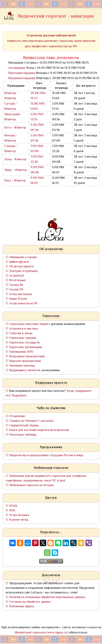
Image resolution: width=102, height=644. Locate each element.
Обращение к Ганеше (23, 257)
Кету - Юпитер (15, 128)
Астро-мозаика (19, 515)
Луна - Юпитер (15, 160)
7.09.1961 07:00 (37, 149)
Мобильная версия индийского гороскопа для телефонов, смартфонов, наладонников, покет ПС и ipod (46, 479)
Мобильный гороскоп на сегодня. (32, 485)
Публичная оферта (22, 607)
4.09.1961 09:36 (37, 128)
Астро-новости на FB (23, 304)
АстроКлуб (17, 276)
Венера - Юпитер (11, 138)
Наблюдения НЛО (21, 352)
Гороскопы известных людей (29, 324)
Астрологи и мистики (24, 329)
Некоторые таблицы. (23, 435)
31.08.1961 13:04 (38, 107)
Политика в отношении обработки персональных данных (47, 597)
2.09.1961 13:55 (37, 117)
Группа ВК (16, 285)
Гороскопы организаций (25, 347)
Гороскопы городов (23, 338)
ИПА (12, 511)
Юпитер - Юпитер (11, 96)
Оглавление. (17, 416)
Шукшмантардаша (22, 78)
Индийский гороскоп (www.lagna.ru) (41, 633)
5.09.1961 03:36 (37, 138)
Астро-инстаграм (21, 294)
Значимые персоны (22, 366)
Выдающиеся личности (25, 371)
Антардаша (17, 68)
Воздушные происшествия (27, 357)
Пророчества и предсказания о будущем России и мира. (46, 456)
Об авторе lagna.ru (21, 267)
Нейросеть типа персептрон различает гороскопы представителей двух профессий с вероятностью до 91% (51, 41)
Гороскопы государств (24, 343)
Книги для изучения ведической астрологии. (39, 430)
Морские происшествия (25, 361)
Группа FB (16, 290)
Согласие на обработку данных (30, 602)
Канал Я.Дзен (18, 299)
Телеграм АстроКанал (24, 271)
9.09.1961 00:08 (37, 170)
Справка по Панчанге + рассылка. (32, 421)
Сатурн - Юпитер (11, 107)
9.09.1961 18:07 (37, 181)
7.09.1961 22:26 (37, 160)
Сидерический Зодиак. (24, 426)
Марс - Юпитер (16, 170)
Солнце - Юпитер (11, 149)
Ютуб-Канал (17, 281)
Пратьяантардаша (22, 73)
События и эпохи (21, 334)
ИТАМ (13, 506)
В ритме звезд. (19, 520)
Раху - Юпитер (15, 181)
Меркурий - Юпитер (13, 117)
